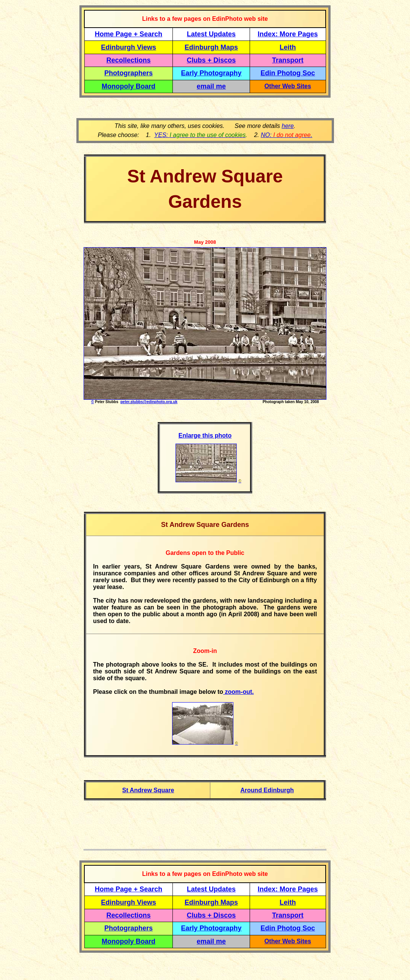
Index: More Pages (288, 34)
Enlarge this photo (205, 435)
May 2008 (205, 242)
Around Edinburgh (267, 790)
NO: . (286, 135)
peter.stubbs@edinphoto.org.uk (149, 402)
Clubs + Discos (211, 60)
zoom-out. (238, 692)
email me (211, 86)
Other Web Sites (288, 86)
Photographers (129, 73)
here (288, 126)
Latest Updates (211, 34)
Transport (288, 60)
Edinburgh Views (129, 47)
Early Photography (211, 73)
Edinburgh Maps (211, 47)
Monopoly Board (129, 86)
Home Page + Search (129, 34)
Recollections (128, 60)
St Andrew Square (148, 790)
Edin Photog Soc (288, 73)
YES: (200, 135)
